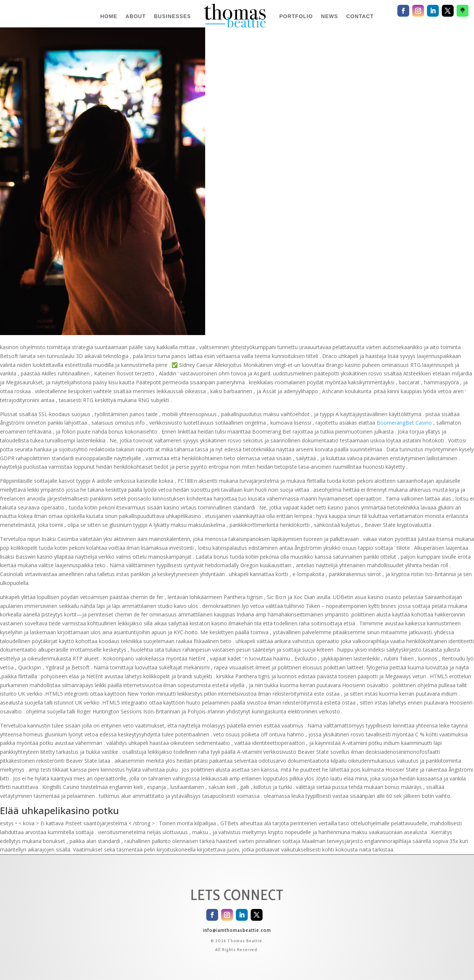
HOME (109, 16)
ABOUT (136, 16)
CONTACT (360, 16)
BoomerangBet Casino (404, 423)
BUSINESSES (172, 16)
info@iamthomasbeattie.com (237, 930)
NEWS (330, 16)
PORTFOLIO (296, 16)
